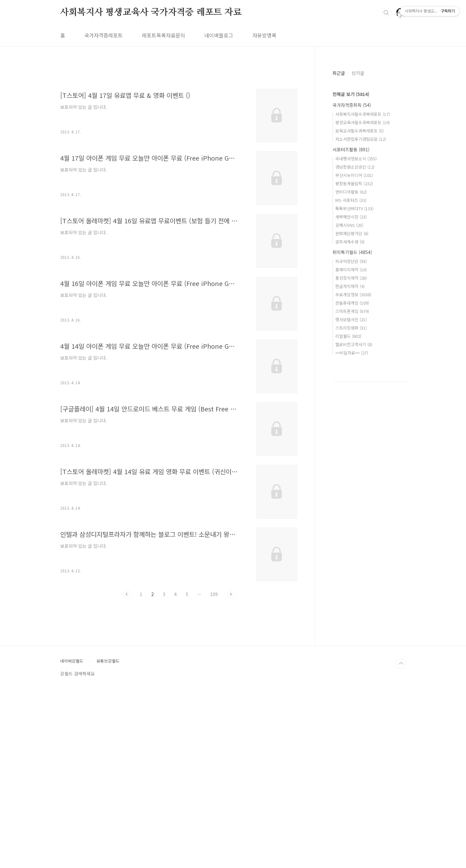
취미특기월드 (352, 252)
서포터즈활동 (351, 149)
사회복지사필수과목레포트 (363, 114)
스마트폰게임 (352, 311)
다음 (231, 684)
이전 (127, 684)
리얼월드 (348, 336)
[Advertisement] (179, 124)
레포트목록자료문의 (164, 35)
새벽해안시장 (351, 217)
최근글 (339, 73)
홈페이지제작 (351, 270)
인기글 (358, 73)
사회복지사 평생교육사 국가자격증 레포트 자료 (151, 12)
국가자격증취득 (352, 105)
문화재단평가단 (352, 233)
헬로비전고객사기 (354, 344)
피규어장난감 (351, 261)
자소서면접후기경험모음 (361, 139)
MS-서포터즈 (351, 200)
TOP (401, 843)
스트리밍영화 (351, 328)
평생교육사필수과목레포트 (363, 122)
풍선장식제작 (351, 278)
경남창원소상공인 (355, 167)
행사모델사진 (351, 319)
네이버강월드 (72, 840)
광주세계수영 (350, 242)
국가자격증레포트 (103, 35)
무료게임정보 (353, 295)
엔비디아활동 (351, 192)
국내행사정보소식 (356, 159)
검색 (386, 13)
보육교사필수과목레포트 (360, 131)
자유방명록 (264, 35)
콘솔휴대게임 (352, 303)
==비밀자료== (352, 353)
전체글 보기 (351, 94)
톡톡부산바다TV (354, 208)
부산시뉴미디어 (354, 175)
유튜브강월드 (108, 840)
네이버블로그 (219, 35)
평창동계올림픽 (354, 183)
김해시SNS (349, 225)
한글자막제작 (350, 286)
